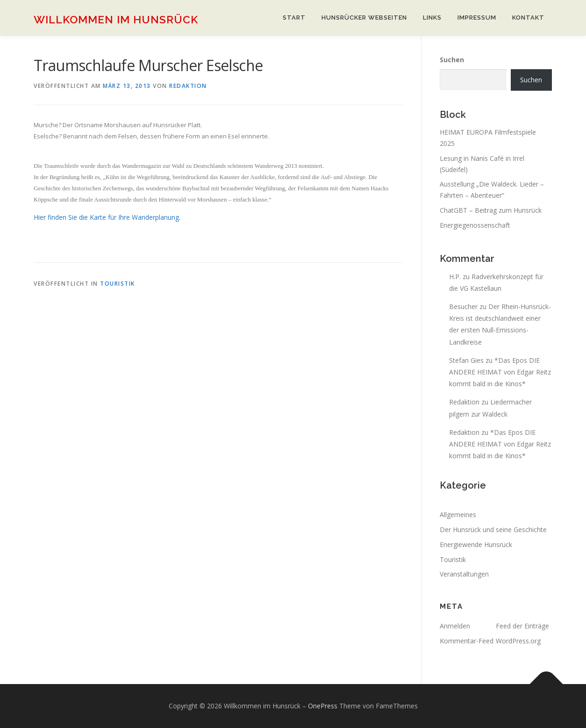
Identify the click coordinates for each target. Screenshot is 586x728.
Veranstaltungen (464, 574)
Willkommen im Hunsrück (116, 19)
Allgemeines (458, 515)
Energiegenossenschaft (475, 225)
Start (294, 18)
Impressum (477, 18)
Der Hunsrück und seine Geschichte (493, 530)
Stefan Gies (466, 360)
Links (432, 18)
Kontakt (528, 18)
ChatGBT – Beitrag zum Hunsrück (491, 210)
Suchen (452, 60)
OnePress (323, 706)
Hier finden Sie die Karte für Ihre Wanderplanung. (107, 217)
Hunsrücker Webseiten (364, 18)
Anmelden (455, 626)
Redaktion (188, 86)
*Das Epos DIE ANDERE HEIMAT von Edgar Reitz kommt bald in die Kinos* (500, 372)
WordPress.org (518, 641)
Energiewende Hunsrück (476, 544)
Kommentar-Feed (467, 641)
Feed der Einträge (522, 626)
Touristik (118, 284)
